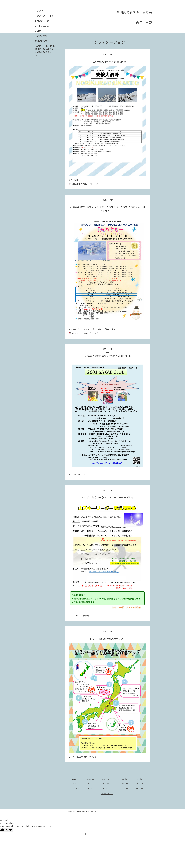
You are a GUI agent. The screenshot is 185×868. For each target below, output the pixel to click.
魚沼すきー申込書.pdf (80, 333)
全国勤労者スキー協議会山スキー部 (86, 812)
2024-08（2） (123, 779)
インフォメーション (44, 16)
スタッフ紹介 (41, 36)
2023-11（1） (108, 784)
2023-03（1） (108, 788)
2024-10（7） (108, 779)
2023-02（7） (123, 788)
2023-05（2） (93, 788)
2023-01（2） (138, 788)
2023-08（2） (78, 788)
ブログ (38, 31)
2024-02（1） (78, 784)
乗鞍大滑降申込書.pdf (80, 184)
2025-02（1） (93, 779)
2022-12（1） (108, 793)
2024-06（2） (138, 779)
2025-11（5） (78, 779)
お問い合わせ (41, 41)
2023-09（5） (138, 784)
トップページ (41, 11)
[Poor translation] (9, 830)
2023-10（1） (123, 784)
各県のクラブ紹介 (43, 21)
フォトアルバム (42, 26)
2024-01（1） (93, 784)
